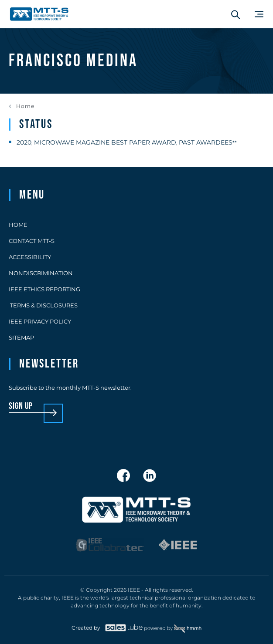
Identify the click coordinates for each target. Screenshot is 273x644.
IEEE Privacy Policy (40, 321)
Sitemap (21, 337)
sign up (21, 406)
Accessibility (30, 257)
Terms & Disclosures (43, 305)
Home (25, 106)
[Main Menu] (259, 14)
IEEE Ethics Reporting (44, 289)
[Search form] (235, 14)
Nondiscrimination (41, 273)
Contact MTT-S (32, 241)
